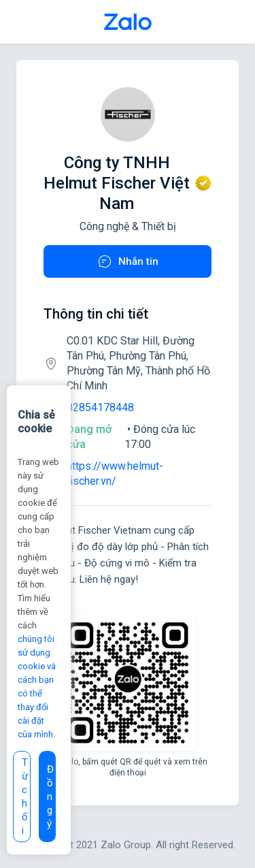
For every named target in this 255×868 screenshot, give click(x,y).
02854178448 (100, 407)
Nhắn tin (128, 261)
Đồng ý (50, 797)
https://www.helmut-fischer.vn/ (115, 473)
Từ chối (25, 797)
